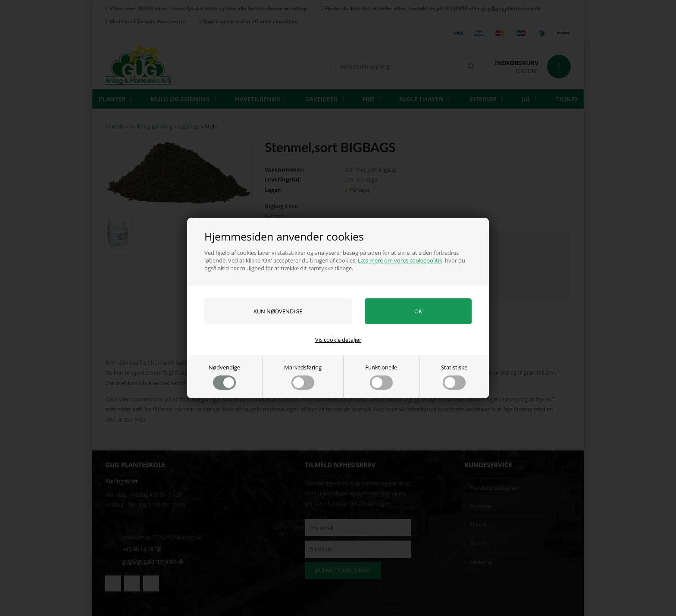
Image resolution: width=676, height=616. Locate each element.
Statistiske (454, 377)
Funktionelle (381, 377)
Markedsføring (303, 377)
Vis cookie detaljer (338, 340)
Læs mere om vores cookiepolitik (400, 260)
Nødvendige (224, 377)
